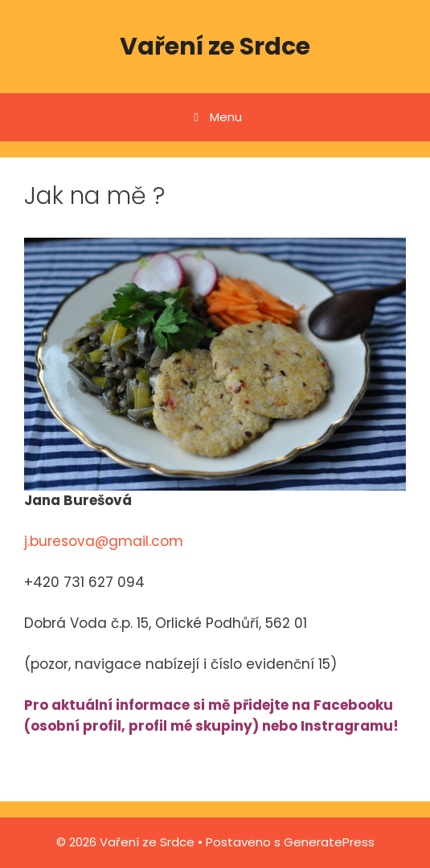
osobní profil (76, 726)
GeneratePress (329, 842)
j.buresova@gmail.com (104, 541)
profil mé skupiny (190, 726)
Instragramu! (350, 726)
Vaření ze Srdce (215, 47)
